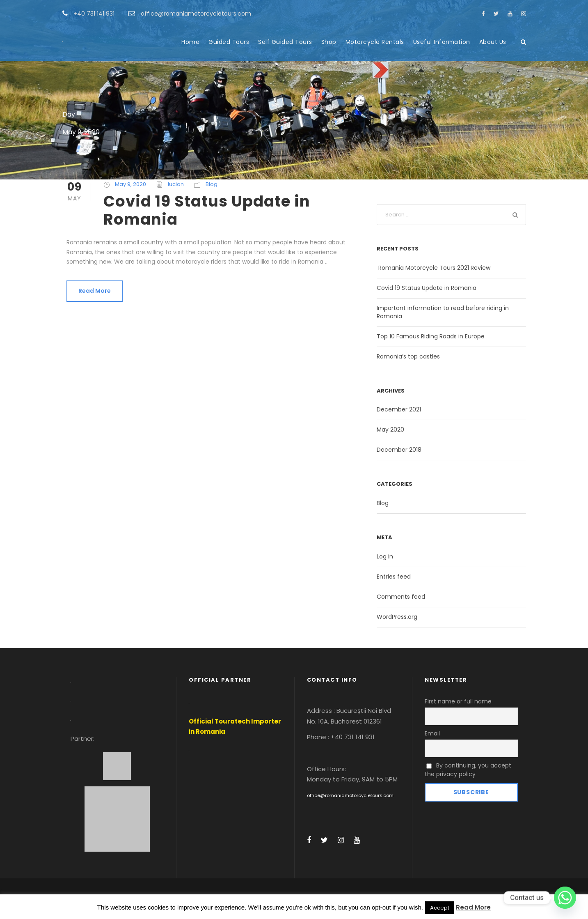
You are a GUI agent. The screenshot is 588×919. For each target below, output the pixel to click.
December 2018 (399, 450)
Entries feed (394, 577)
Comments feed (401, 597)
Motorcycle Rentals (375, 42)
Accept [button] (440, 908)
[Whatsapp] (565, 898)
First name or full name (458, 701)
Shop (329, 42)
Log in (385, 556)
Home (190, 42)
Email (432, 733)
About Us (493, 42)
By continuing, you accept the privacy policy (468, 770)
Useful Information (442, 42)
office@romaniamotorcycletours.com (350, 795)
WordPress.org (397, 617)
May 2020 (390, 430)
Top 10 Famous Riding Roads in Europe (431, 336)
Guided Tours (229, 42)
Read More (95, 291)
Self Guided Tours (285, 42)
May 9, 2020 (130, 184)
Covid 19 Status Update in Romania (207, 210)
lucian (176, 184)
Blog (212, 184)
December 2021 (399, 409)
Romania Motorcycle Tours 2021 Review (434, 268)
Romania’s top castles (408, 356)
